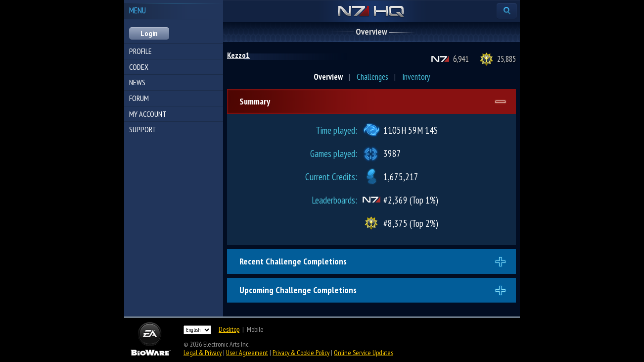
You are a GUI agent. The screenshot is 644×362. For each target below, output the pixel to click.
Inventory (416, 77)
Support (143, 129)
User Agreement (247, 353)
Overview (328, 77)
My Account (148, 114)
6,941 (461, 59)
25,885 (506, 59)
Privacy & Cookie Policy (301, 353)
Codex (139, 67)
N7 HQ (371, 12)
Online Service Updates (364, 353)
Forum (139, 98)
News (137, 82)
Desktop (229, 329)
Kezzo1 (238, 55)
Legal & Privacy (203, 353)
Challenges (372, 77)
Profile (140, 51)
